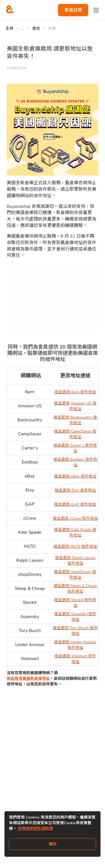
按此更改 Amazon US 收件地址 (75, 406)
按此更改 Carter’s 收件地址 (75, 448)
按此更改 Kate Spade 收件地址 (75, 532)
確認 (53, 844)
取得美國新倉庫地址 (53, 300)
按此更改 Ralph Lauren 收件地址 (75, 561)
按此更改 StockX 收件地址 (75, 603)
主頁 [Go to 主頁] (10, 29)
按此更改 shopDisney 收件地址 (75, 575)
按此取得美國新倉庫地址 (28, 679)
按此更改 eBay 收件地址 (75, 476)
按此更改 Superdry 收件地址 (75, 617)
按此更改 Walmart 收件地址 (75, 659)
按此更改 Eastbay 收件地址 (75, 462)
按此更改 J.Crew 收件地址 (75, 518)
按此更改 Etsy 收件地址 (75, 490)
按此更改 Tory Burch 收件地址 (75, 631)
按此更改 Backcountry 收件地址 (75, 420)
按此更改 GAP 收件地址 (75, 504)
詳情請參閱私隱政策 (36, 829)
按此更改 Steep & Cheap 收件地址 (75, 589)
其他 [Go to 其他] (36, 29)
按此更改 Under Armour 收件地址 (75, 645)
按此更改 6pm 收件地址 (75, 392)
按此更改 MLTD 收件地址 (75, 547)
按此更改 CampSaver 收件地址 (75, 434)
